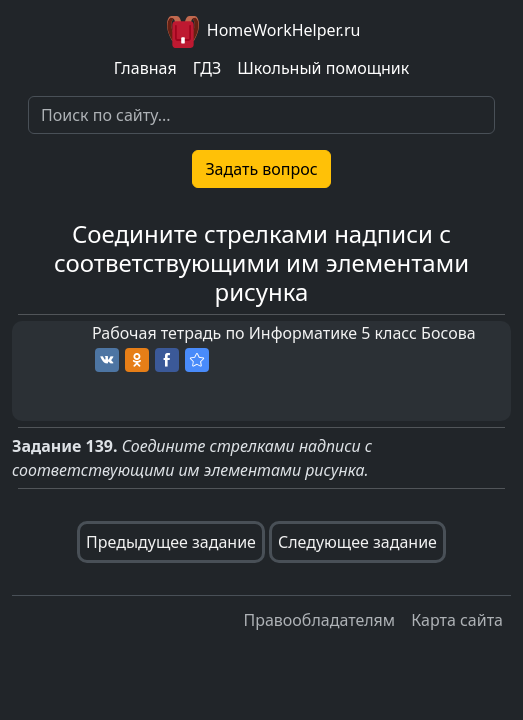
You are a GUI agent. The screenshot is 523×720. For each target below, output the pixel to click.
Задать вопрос (261, 169)
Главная (145, 68)
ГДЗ (207, 68)
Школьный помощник (323, 68)
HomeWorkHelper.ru (262, 32)
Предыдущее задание (171, 542)
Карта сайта (457, 620)
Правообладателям (319, 620)
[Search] (261, 115)
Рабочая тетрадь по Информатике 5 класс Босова (284, 333)
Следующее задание (357, 542)
